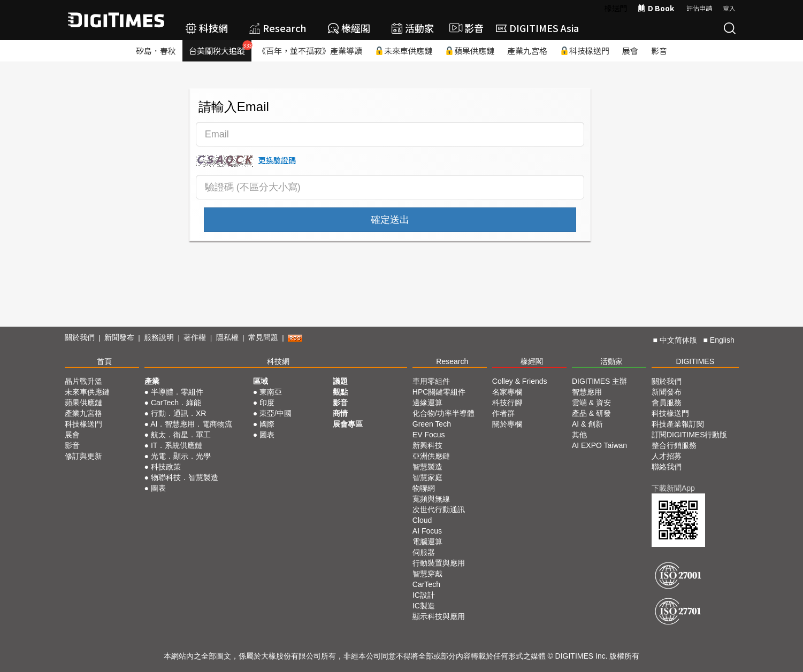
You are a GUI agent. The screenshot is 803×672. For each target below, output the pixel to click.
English (722, 340)
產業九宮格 (527, 51)
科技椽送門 (585, 51)
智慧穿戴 (427, 574)
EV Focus (429, 435)
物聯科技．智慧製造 (185, 477)
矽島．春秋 (156, 51)
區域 (261, 381)
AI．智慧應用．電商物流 (191, 424)
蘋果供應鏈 (470, 51)
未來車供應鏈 (404, 51)
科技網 (207, 28)
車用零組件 (431, 381)
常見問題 (263, 337)
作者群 (503, 413)
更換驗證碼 (277, 160)
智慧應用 (587, 392)
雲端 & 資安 (591, 403)
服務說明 (159, 337)
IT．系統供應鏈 (177, 445)
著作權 (195, 337)
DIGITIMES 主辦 (599, 381)
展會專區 (348, 424)
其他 (579, 435)
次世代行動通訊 (439, 509)
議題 (340, 381)
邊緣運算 (427, 403)
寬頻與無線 (431, 499)
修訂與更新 (83, 456)
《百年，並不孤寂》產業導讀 (310, 51)
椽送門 (616, 8)
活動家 (413, 28)
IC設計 (424, 595)
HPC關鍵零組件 (439, 392)
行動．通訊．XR (178, 413)
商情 (340, 413)
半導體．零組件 (177, 392)
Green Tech (432, 424)
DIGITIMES (695, 361)
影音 (465, 28)
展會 (630, 51)
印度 (267, 403)
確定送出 (390, 220)
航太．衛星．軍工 (181, 435)
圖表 (158, 488)
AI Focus (427, 531)
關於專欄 (507, 424)
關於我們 (80, 337)
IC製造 (424, 606)
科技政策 (166, 467)
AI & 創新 (587, 424)
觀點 (340, 392)
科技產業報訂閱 (678, 424)
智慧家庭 (427, 477)
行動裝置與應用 (439, 563)
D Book (656, 8)
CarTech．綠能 (176, 403)
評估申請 (699, 8)
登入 (729, 8)
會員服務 (667, 403)
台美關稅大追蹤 (220, 48)
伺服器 (424, 552)
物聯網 (424, 488)
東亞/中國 (276, 413)
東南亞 (271, 392)
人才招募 (667, 456)
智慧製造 (427, 467)
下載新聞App (673, 488)
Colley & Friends (520, 381)
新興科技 (427, 445)
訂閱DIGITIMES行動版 (690, 435)
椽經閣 (349, 28)
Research (278, 28)
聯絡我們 (667, 467)
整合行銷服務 (674, 445)
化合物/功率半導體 (443, 413)
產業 (152, 381)
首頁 (104, 361)
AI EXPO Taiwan (599, 445)
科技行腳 (507, 403)
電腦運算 (427, 542)
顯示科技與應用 (439, 616)
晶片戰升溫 (83, 381)
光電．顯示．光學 (181, 456)
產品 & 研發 (591, 413)
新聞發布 (119, 337)
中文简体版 (678, 340)
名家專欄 (507, 392)
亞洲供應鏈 (431, 456)
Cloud (422, 520)
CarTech (426, 584)
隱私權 (227, 337)
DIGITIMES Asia (537, 28)
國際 (267, 424)
